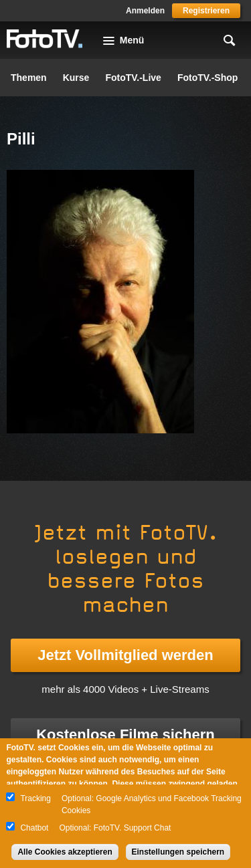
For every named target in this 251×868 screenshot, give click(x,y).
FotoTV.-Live (133, 78)
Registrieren (206, 11)
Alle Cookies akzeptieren (65, 852)
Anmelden (145, 11)
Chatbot (34, 828)
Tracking (35, 798)
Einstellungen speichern (178, 852)
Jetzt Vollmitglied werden (125, 655)
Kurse (76, 78)
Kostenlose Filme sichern (125, 735)
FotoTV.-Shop (207, 78)
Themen (29, 78)
